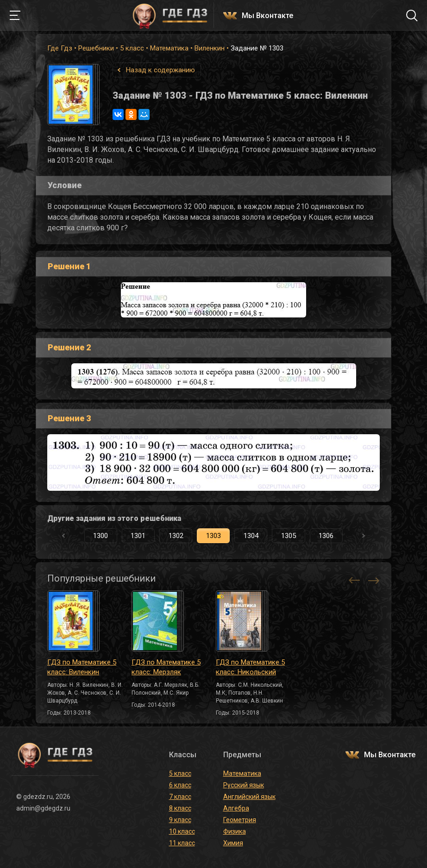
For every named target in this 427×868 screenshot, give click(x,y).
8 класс (180, 808)
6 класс (180, 785)
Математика (169, 48)
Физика (235, 831)
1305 (289, 536)
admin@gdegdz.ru (43, 808)
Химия (233, 843)
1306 (326, 536)
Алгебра (236, 808)
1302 (176, 536)
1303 (213, 536)
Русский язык (244, 785)
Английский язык (249, 797)
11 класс (182, 843)
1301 (138, 536)
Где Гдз (60, 48)
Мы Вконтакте (267, 16)
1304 (251, 536)
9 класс (180, 820)
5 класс (132, 48)
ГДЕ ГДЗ (170, 15)
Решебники (96, 48)
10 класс (182, 831)
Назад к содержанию (160, 70)
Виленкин (210, 48)
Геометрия (240, 820)
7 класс (180, 797)
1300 (100, 536)
